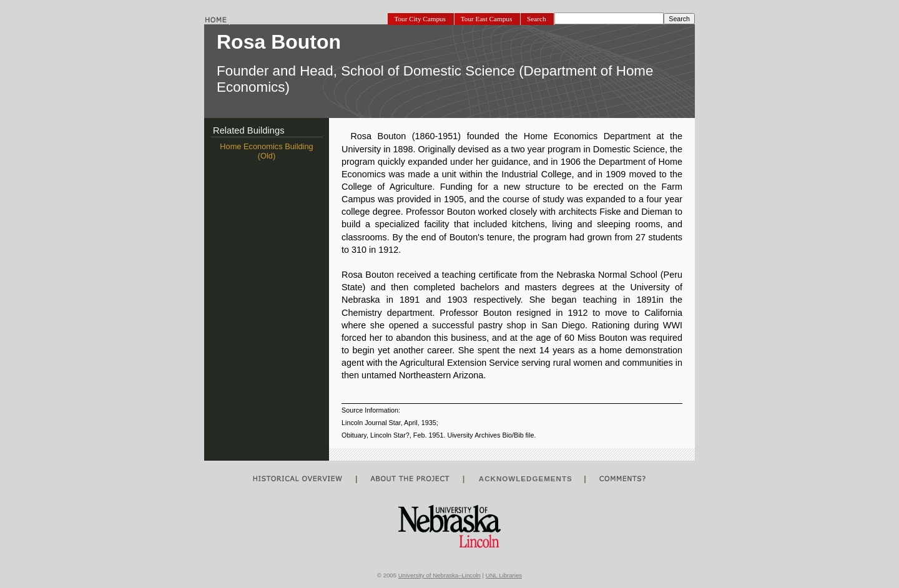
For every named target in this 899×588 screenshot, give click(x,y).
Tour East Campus (487, 19)
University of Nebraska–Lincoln (440, 575)
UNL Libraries (504, 575)
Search (537, 19)
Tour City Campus (420, 19)
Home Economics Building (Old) (266, 151)
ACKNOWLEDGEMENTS (524, 478)
